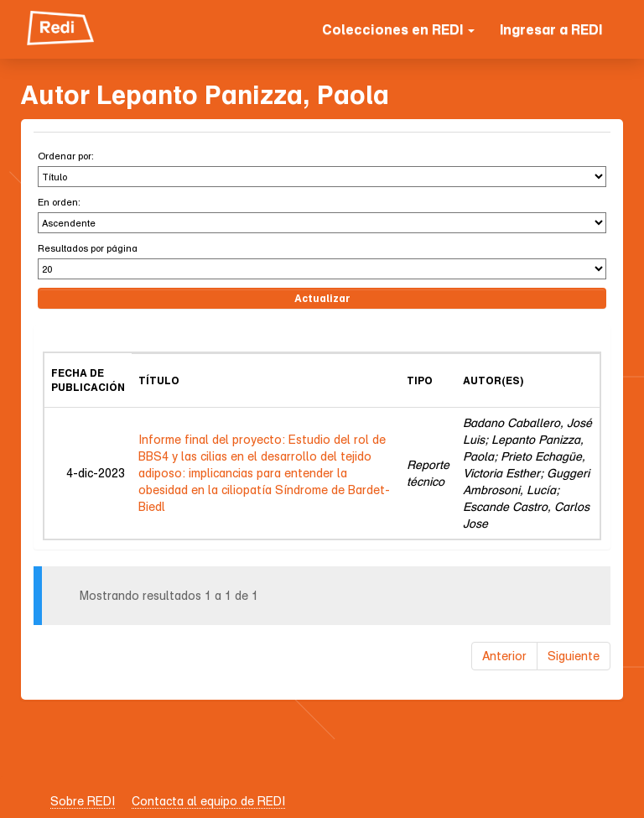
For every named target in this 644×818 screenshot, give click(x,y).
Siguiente (574, 656)
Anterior (504, 656)
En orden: (59, 202)
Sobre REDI (83, 801)
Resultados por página (88, 248)
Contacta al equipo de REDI (208, 801)
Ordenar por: (66, 156)
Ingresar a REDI (551, 29)
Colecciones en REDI (398, 29)
